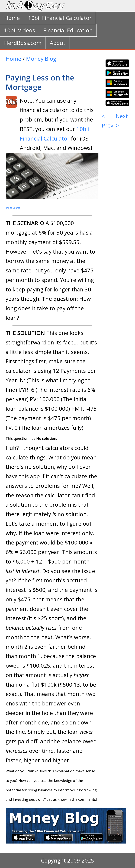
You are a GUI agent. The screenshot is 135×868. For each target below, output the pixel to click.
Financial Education (68, 30)
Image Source (13, 208)
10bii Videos (20, 30)
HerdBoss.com (23, 43)
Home (12, 18)
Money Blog (41, 59)
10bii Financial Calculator (60, 18)
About (57, 43)
